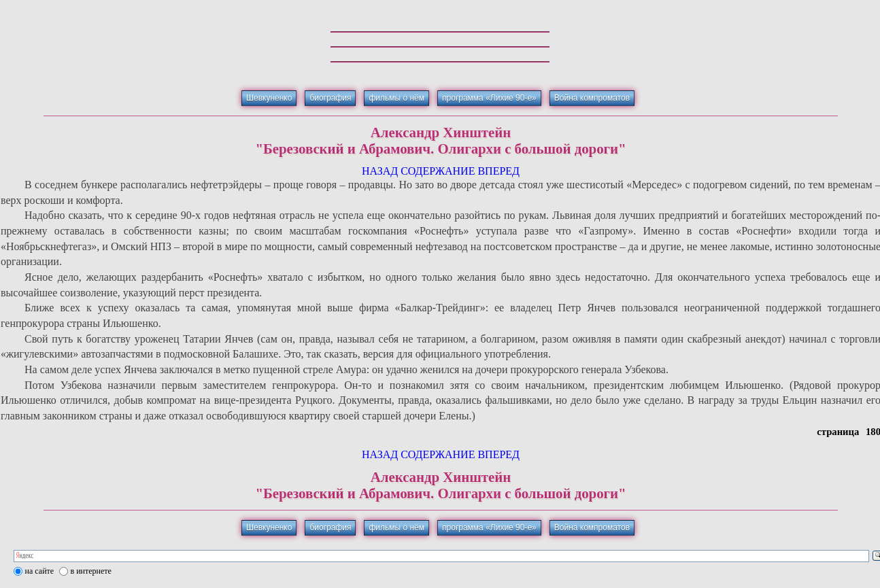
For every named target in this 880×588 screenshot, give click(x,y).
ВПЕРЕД (498, 171)
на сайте (40, 571)
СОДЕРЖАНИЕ (438, 171)
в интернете (91, 571)
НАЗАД (380, 171)
